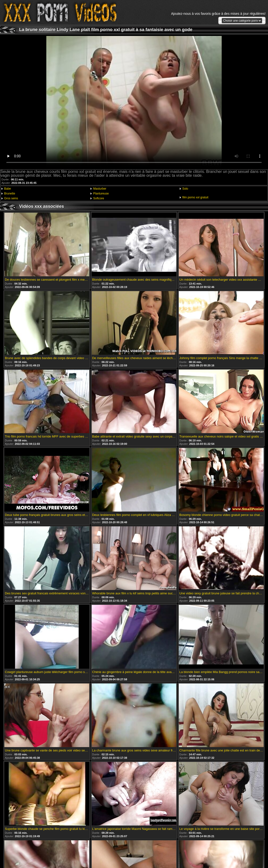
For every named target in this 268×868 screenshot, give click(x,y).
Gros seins (11, 198)
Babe (8, 189)
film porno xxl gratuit (195, 197)
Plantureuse (101, 194)
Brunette (10, 194)
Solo (185, 189)
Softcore (99, 198)
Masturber (100, 189)
